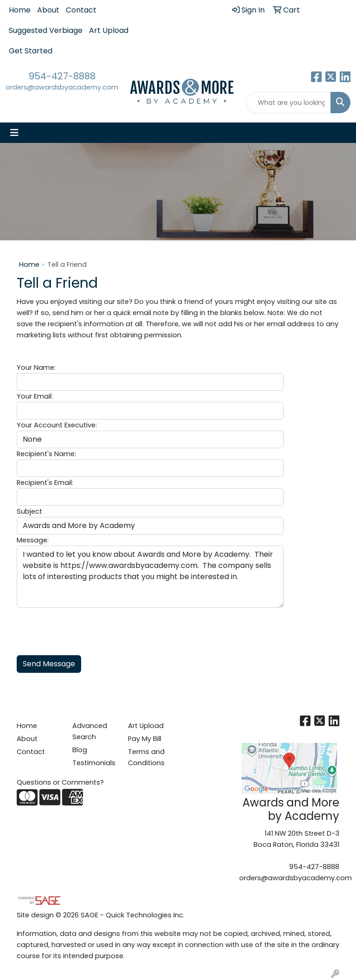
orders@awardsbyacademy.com (62, 87)
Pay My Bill (145, 739)
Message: (33, 540)
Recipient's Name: (46, 454)
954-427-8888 (62, 76)
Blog (80, 750)
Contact (81, 10)
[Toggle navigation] (14, 133)
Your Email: (35, 396)
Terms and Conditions (146, 757)
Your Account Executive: (57, 425)
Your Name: (36, 367)
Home (20, 10)
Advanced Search (90, 731)
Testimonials (94, 763)
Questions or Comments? (60, 782)
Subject (29, 511)
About (48, 10)
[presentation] (87, 626)
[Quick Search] (289, 103)
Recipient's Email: (45, 483)
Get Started (31, 51)
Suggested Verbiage (46, 30)
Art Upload (109, 30)
